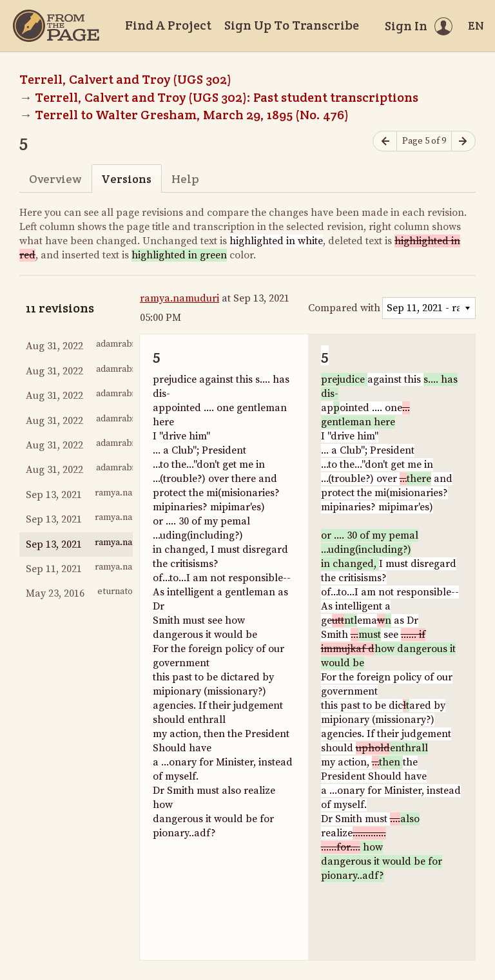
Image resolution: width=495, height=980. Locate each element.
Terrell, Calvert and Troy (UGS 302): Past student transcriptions (227, 97)
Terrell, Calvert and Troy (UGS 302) (125, 79)
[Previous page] (385, 141)
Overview (55, 179)
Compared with (344, 308)
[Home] (56, 26)
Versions (126, 179)
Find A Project (168, 25)
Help (185, 179)
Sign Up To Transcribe (292, 25)
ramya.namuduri (180, 298)
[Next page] (463, 141)
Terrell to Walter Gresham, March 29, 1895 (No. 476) (192, 115)
